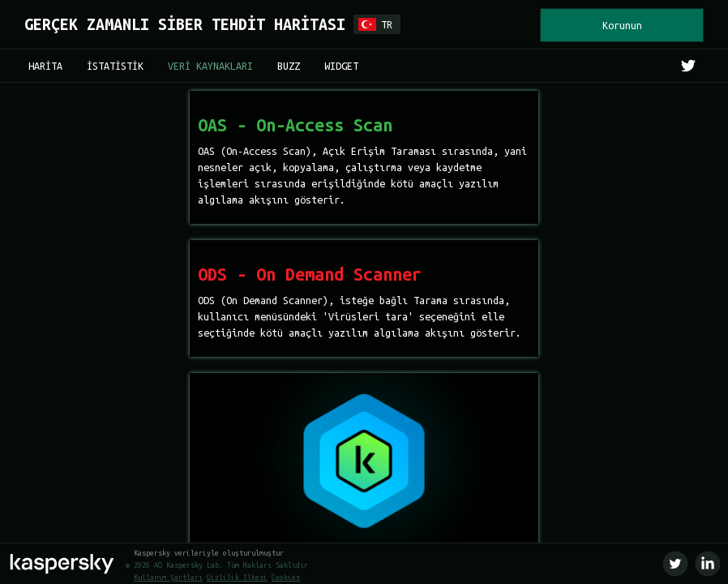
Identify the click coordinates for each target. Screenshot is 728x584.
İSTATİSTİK (115, 66)
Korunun (622, 25)
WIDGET (341, 66)
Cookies (286, 578)
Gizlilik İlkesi (237, 578)
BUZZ (289, 66)
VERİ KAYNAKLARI (210, 66)
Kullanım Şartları (168, 578)
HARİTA (45, 66)
